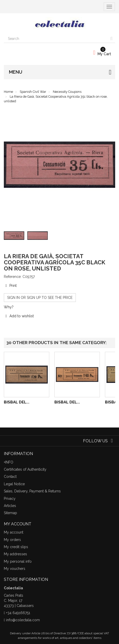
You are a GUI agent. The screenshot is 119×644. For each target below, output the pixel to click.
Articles (10, 506)
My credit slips (16, 547)
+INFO (9, 462)
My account (14, 532)
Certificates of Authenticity (25, 469)
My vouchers (15, 569)
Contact (10, 477)
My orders (12, 540)
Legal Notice (14, 484)
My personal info (18, 561)
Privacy (10, 499)
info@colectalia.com (23, 620)
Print (10, 286)
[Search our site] (56, 39)
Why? (9, 307)
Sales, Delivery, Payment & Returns (32, 491)
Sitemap (10, 513)
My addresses (15, 554)
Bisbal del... (17, 402)
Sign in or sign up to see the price (40, 298)
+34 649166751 (18, 613)
